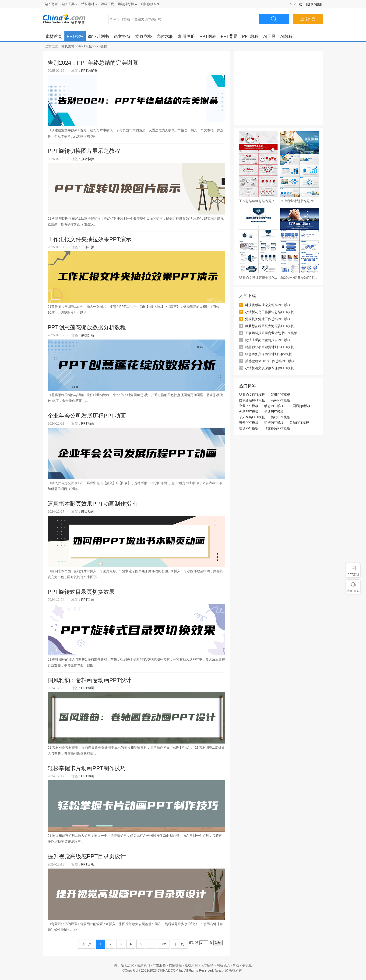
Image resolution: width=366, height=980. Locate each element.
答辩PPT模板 (280, 395)
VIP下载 (296, 4)
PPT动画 (88, 423)
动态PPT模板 (274, 406)
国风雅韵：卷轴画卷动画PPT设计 (90, 680)
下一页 (179, 944)
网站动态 (223, 965)
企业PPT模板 (249, 406)
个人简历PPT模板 (252, 417)
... (151, 944)
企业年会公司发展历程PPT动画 (87, 416)
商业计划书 (99, 36)
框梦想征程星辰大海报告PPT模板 (269, 326)
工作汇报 (88, 247)
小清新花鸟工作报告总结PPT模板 (269, 312)
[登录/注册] (314, 4)
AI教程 (287, 36)
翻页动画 (88, 511)
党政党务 (144, 36)
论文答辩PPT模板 (277, 428)
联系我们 (143, 965)
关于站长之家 (124, 965)
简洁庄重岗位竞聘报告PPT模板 (268, 340)
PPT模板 (75, 36)
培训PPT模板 (249, 428)
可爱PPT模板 (249, 423)
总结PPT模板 (299, 423)
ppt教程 (101, 46)
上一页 (87, 944)
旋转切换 (88, 159)
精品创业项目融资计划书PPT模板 (269, 347)
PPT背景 (229, 36)
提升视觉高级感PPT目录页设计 (87, 856)
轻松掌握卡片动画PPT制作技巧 (87, 768)
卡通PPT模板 (274, 411)
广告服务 (159, 965)
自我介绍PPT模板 (252, 400)
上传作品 (308, 19)
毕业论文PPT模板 (252, 395)
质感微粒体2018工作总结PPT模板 (270, 361)
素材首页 (54, 36)
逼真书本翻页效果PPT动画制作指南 (92, 504)
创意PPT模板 (249, 411)
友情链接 (175, 965)
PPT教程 (250, 36)
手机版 (247, 965)
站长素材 (89, 4)
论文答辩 (122, 36)
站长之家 (51, 4)
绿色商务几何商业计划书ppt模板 (269, 354)
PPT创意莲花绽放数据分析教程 (87, 327)
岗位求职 (165, 36)
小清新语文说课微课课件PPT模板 (269, 368)
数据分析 (88, 335)
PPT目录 (88, 600)
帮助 (236, 965)
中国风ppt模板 (300, 406)
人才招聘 (207, 965)
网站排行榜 (127, 4)
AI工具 (269, 36)
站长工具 (70, 4)
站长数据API (150, 4)
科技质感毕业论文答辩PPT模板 (268, 305)
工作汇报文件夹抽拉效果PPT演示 (90, 239)
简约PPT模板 (280, 417)
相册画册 (187, 36)
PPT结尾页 (89, 71)
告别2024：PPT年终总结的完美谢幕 (93, 63)
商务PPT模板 (280, 400)
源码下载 (107, 4)
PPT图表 (208, 36)
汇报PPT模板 (274, 423)
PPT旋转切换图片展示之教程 (84, 151)
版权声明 (191, 965)
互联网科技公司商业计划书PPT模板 (271, 333)
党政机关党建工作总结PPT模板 (268, 319)
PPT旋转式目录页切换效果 (81, 592)
